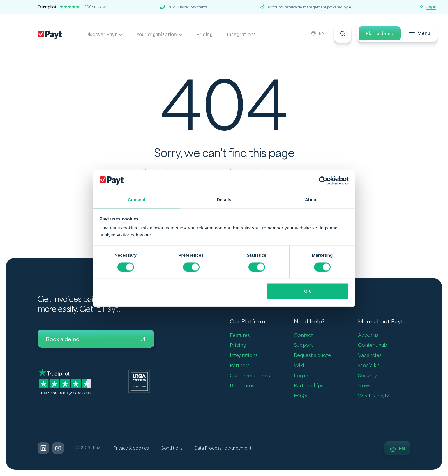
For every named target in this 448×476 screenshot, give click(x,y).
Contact (303, 336)
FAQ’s (301, 396)
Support (303, 346)
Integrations (241, 35)
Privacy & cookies (132, 448)
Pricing (205, 35)
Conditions (173, 448)
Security (367, 376)
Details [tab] (224, 200)
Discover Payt (101, 35)
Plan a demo (376, 35)
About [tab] (311, 200)
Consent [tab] (137, 200)
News (365, 386)
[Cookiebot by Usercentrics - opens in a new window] (323, 181)
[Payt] (50, 35)
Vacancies (370, 356)
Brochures (242, 386)
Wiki (299, 366)
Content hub (373, 346)
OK (307, 291)
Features (240, 336)
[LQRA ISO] (139, 382)
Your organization (157, 35)
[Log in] (428, 7)
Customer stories (250, 376)
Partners (240, 366)
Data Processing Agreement (226, 448)
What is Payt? (374, 396)
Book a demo (96, 340)
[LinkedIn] (43, 449)
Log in (301, 376)
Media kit (369, 366)
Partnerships (309, 386)
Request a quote (312, 356)
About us (368, 336)
